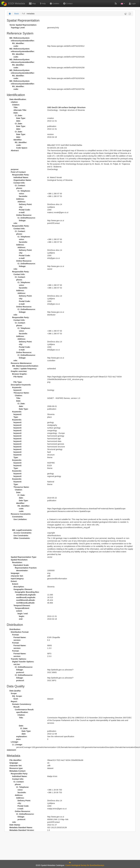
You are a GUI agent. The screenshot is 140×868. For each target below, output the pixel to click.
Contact (68, 3)
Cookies (54, 3)
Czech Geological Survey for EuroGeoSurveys (85, 865)
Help (43, 3)
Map (32, 3)
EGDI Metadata (17, 3)
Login (132, 3)
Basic (16, 14)
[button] (123, 3)
